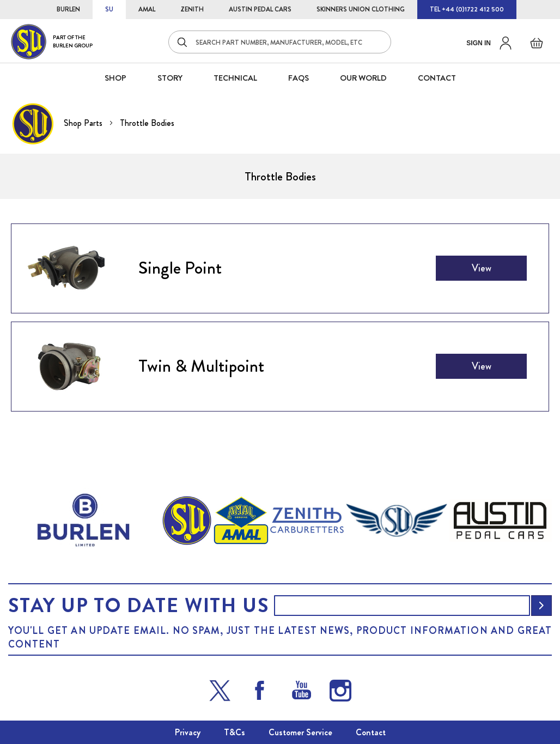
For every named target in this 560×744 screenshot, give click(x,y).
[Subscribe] (541, 606)
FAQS (299, 78)
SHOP (115, 78)
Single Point (180, 268)
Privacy (188, 732)
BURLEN (68, 9)
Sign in (479, 43)
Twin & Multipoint (201, 366)
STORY (170, 78)
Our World (363, 78)
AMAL (147, 9)
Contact (371, 732)
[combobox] (280, 42)
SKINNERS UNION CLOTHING (361, 9)
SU (109, 9)
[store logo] (52, 42)
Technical (235, 78)
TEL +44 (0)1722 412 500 (467, 9)
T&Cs (235, 732)
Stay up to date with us (138, 606)
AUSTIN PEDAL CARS (260, 9)
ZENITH (192, 9)
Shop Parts (84, 123)
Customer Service (300, 732)
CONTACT (437, 78)
